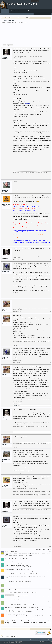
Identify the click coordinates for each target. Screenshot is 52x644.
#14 (50, 513)
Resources (22, 11)
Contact (32, 639)
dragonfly (5, 309)
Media (14, 11)
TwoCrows (5, 485)
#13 (50, 498)
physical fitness (10, 45)
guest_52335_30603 (12, 587)
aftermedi (11, 573)
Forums (6, 11)
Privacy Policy (49, 641)
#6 (50, 312)
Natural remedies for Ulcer (16, 595)
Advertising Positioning (13, 641)
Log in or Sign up (35, 1)
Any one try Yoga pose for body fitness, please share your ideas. (16, 565)
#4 (50, 259)
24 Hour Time (12, 639)
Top (46, 639)
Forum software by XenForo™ (10, 642)
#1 (50, 176)
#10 (50, 430)
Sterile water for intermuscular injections (15, 614)
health (5, 45)
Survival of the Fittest (28, 556)
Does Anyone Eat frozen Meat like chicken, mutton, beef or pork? (21, 607)
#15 (50, 546)
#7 (50, 345)
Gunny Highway (6, 204)
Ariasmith (11, 581)
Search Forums (4, 14)
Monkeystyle (4, 639)
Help (37, 639)
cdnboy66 (4, 525)
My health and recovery (11, 552)
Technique (27, 104)
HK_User (10, 625)
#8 (50, 362)
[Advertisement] (26, 33)
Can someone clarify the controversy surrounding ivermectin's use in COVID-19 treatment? (25, 577)
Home (42, 639)
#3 (50, 245)
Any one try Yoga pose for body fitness (15, 564)
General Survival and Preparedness (32, 573)
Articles (31, 11)
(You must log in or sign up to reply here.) (43, 549)
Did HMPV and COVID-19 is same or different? (16, 558)
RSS (50, 639)
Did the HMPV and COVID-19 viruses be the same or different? (16, 560)
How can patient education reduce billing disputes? (18, 569)
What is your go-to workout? (12, 590)
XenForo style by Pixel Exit (26, 642)
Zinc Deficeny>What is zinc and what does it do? (17, 621)
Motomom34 (5, 272)
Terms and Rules (43, 641)
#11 (50, 447)
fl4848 (10, 618)
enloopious (21, 22)
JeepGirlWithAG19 (6, 460)
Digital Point (20, 641)
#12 (50, 473)
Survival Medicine (10, 22)
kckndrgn (11, 556)
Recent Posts (11, 14)
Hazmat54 (5, 190)
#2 (50, 189)
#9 (50, 403)
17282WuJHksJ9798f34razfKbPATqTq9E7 (10, 636)
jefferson (11, 561)
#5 (50, 297)
